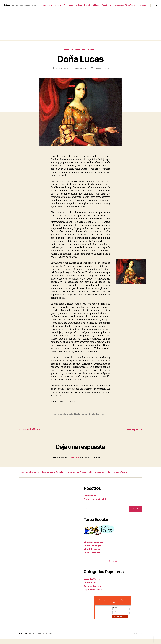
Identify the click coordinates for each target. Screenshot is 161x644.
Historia (87, 5)
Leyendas (46, 5)
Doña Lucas (58, 414)
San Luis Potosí (90, 50)
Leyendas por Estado (58, 472)
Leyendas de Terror (30, 477)
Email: (114, 616)
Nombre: (115, 612)
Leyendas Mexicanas (31, 472)
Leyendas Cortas (72, 50)
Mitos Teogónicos (93, 557)
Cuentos (106, 5)
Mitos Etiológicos (93, 554)
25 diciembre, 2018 (81, 69)
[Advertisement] (80, 26)
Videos (79, 5)
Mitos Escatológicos (94, 550)
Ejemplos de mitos (93, 591)
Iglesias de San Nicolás (72, 414)
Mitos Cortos (90, 587)
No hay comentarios (102, 69)
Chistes (96, 5)
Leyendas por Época (85, 472)
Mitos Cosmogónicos (95, 547)
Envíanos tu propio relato (96, 504)
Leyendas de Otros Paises (125, 5)
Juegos (143, 5)
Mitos (7, 5)
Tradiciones (68, 5)
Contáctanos (90, 500)
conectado (74, 457)
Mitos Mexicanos (110, 472)
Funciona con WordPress (44, 638)
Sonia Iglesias (62, 69)
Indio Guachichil (87, 414)
